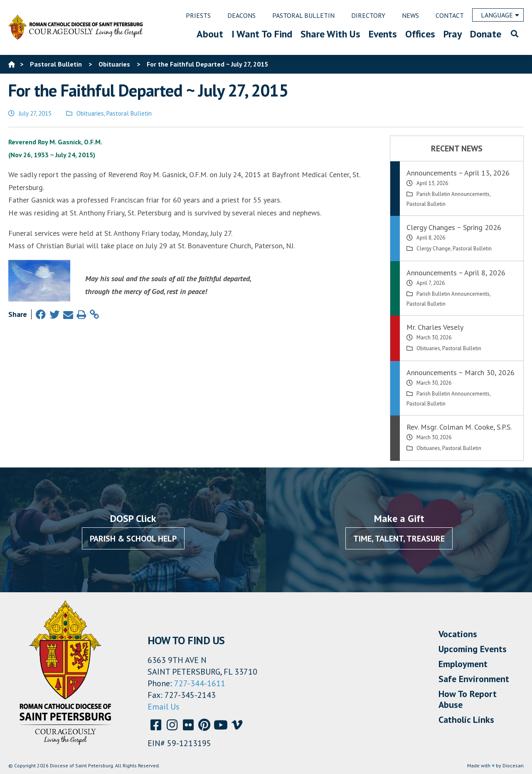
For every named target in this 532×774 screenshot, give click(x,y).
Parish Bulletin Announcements (453, 194)
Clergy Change (433, 249)
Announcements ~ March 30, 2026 (461, 372)
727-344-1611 (200, 683)
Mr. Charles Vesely (435, 327)
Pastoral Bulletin (129, 113)
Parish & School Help (133, 539)
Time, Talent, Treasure (399, 539)
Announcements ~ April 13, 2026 (458, 173)
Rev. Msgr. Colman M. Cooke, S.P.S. (459, 427)
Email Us (164, 707)
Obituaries (90, 113)
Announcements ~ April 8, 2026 (456, 273)
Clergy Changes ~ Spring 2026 (454, 227)
